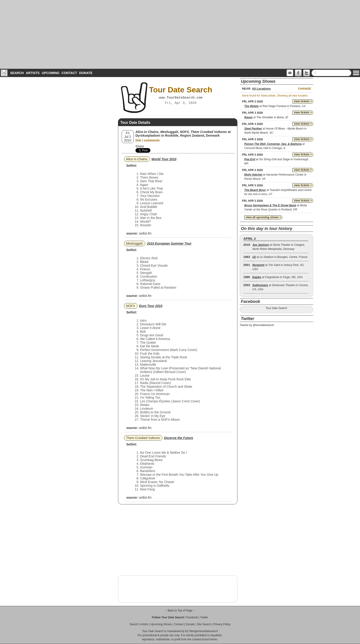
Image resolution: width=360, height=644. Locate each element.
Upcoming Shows (161, 624)
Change (304, 89)
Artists (33, 73)
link (138, 140)
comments (152, 140)
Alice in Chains (137, 159)
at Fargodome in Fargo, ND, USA (277, 277)
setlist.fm (145, 233)
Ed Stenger (192, 631)
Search (17, 73)
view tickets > (303, 101)
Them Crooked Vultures (143, 438)
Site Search (204, 624)
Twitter (204, 617)
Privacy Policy (222, 624)
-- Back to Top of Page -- (180, 611)
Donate (86, 73)
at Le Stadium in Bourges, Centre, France (280, 257)
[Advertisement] (180, 34)
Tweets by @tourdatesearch (257, 325)
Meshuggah (134, 243)
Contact (69, 73)
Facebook (192, 617)
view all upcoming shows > (263, 217)
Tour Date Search (276, 308)
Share (140, 146)
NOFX (131, 306)
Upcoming (51, 73)
